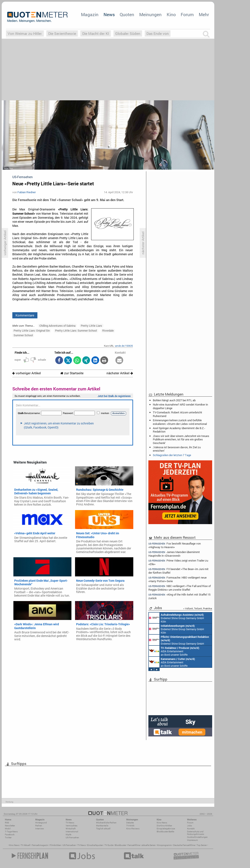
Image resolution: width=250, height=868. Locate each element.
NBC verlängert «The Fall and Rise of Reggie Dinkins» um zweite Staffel (180, 588)
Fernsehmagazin (40, 845)
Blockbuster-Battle (165, 832)
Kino (171, 14)
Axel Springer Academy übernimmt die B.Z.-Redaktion (179, 430)
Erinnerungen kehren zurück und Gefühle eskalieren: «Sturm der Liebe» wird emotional (180, 422)
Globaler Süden (128, 33)
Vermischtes (72, 826)
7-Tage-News (11, 832)
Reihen (39, 826)
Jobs (190, 826)
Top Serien (202, 845)
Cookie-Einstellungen (197, 837)
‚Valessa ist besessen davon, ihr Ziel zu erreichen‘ (177, 449)
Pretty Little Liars (91, 326)
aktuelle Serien (149, 845)
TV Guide (109, 845)
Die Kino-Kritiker (164, 826)
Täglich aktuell (103, 829)
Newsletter (10, 826)
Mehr (204, 14)
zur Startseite (72, 373)
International (72, 832)
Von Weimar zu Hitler (25, 33)
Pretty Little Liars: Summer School (76, 330)
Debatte (130, 823)
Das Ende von (158, 33)
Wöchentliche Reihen (106, 823)
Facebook (10, 835)
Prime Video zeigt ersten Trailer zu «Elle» (178, 562)
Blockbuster (120, 845)
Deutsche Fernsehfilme (184, 845)
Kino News (14, 845)
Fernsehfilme (134, 845)
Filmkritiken (55, 845)
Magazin (90, 14)
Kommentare (25, 315)
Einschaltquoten (95, 845)
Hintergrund (41, 823)
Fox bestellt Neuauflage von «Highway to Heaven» (175, 545)
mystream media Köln (179, 651)
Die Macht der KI (96, 33)
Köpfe (68, 835)
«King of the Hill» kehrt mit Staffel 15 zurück (179, 596)
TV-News (70, 823)
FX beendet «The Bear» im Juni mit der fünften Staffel (178, 571)
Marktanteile (102, 826)
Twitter (8, 838)
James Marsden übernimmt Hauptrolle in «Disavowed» (174, 554)
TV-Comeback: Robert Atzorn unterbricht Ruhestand (178, 414)
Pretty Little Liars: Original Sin (32, 330)
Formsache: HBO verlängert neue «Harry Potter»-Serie (178, 579)
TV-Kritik (130, 826)
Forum (187, 14)
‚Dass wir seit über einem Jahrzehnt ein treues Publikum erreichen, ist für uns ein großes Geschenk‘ (181, 439)
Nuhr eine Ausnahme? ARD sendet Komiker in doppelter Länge (180, 406)
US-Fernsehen (72, 838)
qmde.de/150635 (124, 346)
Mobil (8, 829)
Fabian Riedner (27, 192)
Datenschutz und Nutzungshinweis (196, 833)
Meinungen (150, 14)
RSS (7, 823)
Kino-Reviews (133, 829)
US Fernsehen (69, 845)
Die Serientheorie (62, 33)
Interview (40, 829)
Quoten (127, 14)
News (109, 14)
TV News (82, 845)
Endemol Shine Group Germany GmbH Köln (180, 618)
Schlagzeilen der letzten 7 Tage (172, 455)
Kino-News (162, 823)
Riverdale (108, 330)
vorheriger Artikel (27, 373)
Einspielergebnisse (166, 829)
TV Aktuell (26, 845)
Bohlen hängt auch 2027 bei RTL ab (174, 400)
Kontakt (191, 829)
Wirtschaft (71, 829)
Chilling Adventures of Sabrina (57, 326)
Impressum (192, 840)
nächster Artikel (120, 373)
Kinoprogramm (164, 845)
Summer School (23, 335)
